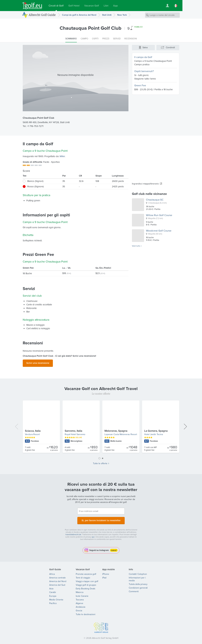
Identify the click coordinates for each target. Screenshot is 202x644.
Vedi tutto (136, 246)
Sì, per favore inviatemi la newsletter (101, 519)
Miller (62, 156)
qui (93, 535)
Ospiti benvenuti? (144, 71)
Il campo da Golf (143, 57)
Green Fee (140, 85)
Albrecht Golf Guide (42, 15)
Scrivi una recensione (38, 363)
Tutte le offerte (100, 463)
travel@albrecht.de (73, 533)
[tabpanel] (101, 427)
